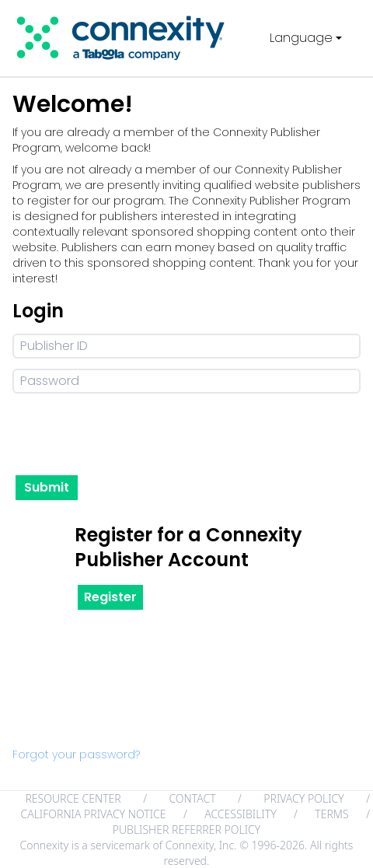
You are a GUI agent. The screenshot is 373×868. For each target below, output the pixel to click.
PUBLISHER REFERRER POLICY (187, 829)
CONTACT (192, 798)
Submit (47, 487)
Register (110, 597)
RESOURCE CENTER (73, 798)
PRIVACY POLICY (303, 798)
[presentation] (131, 435)
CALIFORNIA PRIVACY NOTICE (93, 814)
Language (307, 38)
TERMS (331, 814)
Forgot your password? (76, 754)
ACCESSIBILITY (240, 814)
